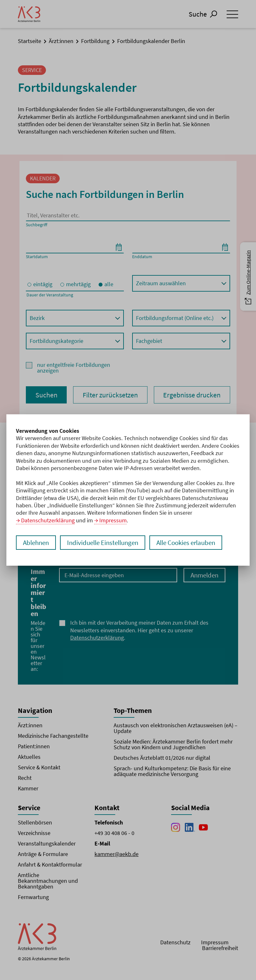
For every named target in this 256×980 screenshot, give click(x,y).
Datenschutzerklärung (48, 520)
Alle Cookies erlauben (195, 542)
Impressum (113, 520)
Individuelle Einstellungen (107, 542)
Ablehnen (37, 542)
